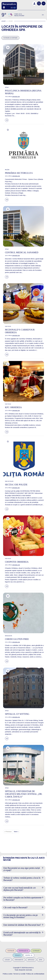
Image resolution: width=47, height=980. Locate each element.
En (43, 15)
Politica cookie (8, 974)
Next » (16, 832)
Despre (29, 955)
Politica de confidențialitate (35, 974)
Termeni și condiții (19, 974)
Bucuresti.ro (29, 968)
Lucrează (36, 951)
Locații (7, 960)
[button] (34, 3)
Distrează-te (23, 951)
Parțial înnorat (19, 16)
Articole (31, 960)
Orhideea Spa (13, 30)
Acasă (4, 21)
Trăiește (18, 955)
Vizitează (11, 951)
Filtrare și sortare (10, 38)
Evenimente (19, 960)
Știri (41, 960)
